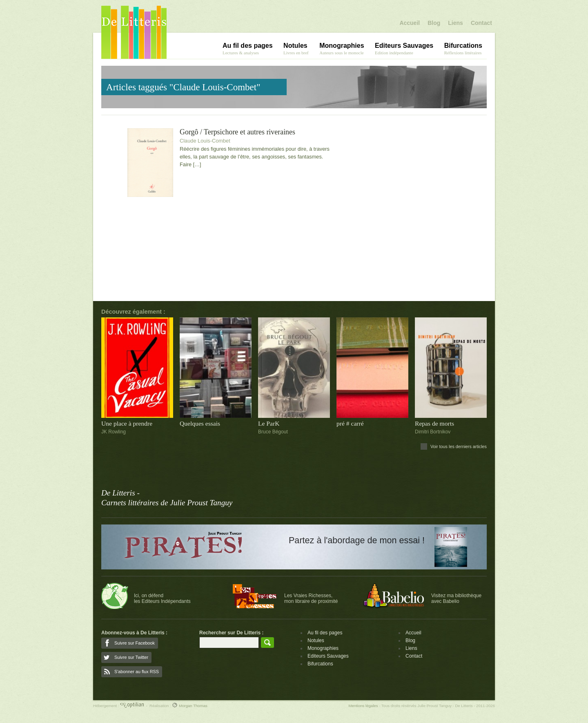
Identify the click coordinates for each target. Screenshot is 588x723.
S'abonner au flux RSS (137, 672)
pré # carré (350, 423)
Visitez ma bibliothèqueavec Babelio (456, 598)
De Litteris (134, 32)
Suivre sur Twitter (131, 657)
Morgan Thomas (189, 706)
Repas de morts (434, 423)
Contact (481, 23)
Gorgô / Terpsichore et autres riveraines (237, 132)
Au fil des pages (325, 633)
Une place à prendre (127, 423)
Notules (316, 640)
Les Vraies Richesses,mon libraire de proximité (311, 598)
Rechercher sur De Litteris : (231, 633)
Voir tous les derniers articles (459, 446)
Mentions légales (363, 706)
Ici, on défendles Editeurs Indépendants (162, 598)
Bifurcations (320, 664)
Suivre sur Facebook (135, 643)
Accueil (410, 23)
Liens (455, 23)
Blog (434, 23)
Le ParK (269, 423)
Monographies (323, 648)
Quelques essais (200, 423)
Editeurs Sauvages (328, 656)
